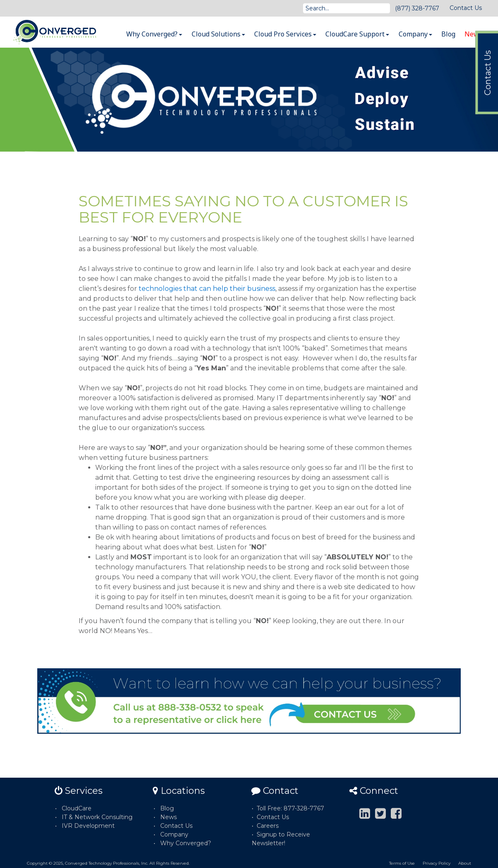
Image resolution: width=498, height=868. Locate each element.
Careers (268, 826)
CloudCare (77, 808)
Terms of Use (402, 863)
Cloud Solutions (218, 34)
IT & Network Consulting (97, 817)
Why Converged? (154, 34)
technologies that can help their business (207, 289)
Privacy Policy (437, 863)
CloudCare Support (357, 34)
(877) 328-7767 (417, 8)
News (473, 34)
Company (415, 34)
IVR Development (88, 826)
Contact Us (466, 8)
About (465, 863)
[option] (249, 100)
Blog (448, 34)
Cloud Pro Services (285, 34)
